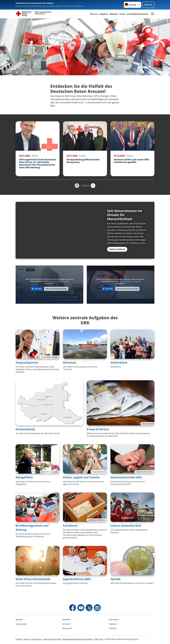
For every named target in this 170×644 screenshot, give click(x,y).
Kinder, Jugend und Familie (81, 484)
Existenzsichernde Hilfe (126, 484)
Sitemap (27, 639)
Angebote (104, 14)
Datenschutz (37, 639)
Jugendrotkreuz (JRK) (77, 586)
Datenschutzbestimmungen (57, 288)
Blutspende (67, 628)
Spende (115, 586)
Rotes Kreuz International (33, 586)
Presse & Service (98, 436)
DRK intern (99, 639)
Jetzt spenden (21, 624)
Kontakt (19, 639)
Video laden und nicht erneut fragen (56, 296)
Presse (122, 14)
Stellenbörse (119, 369)
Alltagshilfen (24, 484)
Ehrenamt (70, 369)
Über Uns (94, 14)
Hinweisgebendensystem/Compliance (78, 639)
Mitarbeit (114, 14)
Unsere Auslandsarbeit (126, 532)
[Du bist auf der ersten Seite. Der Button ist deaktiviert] (77, 186)
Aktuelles (113, 628)
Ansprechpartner (27, 369)
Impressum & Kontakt (52, 639)
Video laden (38, 296)
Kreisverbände (25, 436)
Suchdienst (70, 532)
